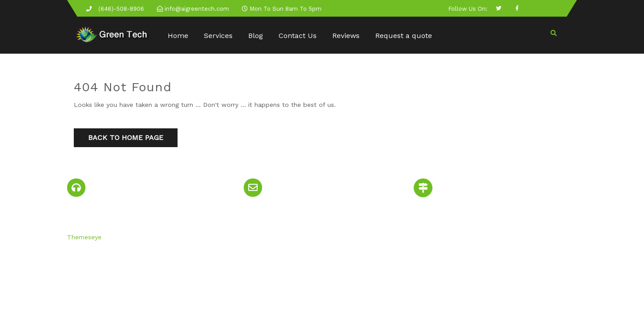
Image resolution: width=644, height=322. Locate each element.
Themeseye (84, 237)
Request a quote (404, 36)
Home (178, 36)
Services (218, 36)
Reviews (346, 36)
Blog (256, 36)
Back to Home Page (126, 138)
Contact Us (298, 36)
